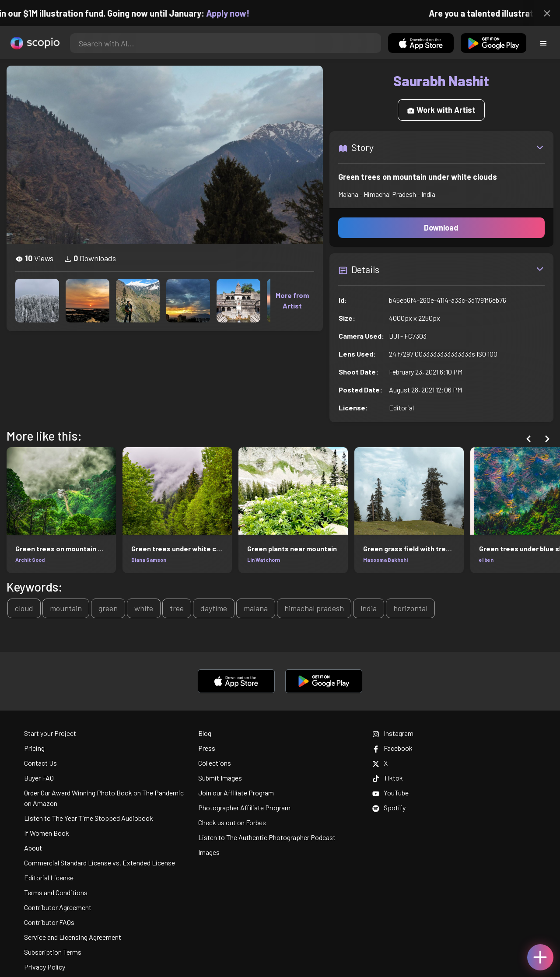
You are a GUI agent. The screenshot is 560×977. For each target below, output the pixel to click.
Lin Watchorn (264, 560)
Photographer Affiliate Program (244, 807)
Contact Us (40, 763)
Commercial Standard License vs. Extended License (100, 863)
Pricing (34, 748)
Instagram (393, 733)
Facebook (392, 748)
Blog (205, 733)
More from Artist (292, 300)
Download (441, 228)
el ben (486, 560)
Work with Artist (441, 110)
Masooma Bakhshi (385, 560)
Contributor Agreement (58, 907)
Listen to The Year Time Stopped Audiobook (89, 818)
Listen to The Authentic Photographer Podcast (267, 837)
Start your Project (50, 733)
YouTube (390, 793)
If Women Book (47, 833)
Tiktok (388, 778)
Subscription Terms (53, 952)
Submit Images (220, 778)
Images (209, 852)
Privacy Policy (45, 967)
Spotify (389, 807)
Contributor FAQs (49, 922)
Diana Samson (149, 560)
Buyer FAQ (39, 778)
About (33, 848)
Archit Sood (30, 560)
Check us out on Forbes (232, 822)
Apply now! (237, 13)
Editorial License (49, 877)
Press (207, 748)
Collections (215, 763)
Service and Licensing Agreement (73, 937)
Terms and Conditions (56, 892)
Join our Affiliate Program (236, 793)
